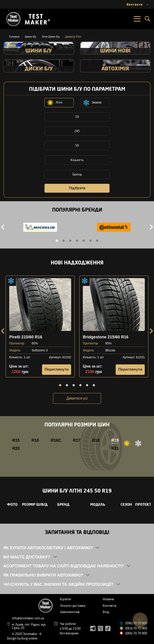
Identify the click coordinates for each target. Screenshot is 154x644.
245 (77, 131)
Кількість (77, 160)
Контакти (110, 606)
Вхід (106, 612)
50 (77, 145)
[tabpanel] (40, 228)
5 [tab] (84, 241)
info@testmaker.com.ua (28, 618)
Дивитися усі (77, 398)
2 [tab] (64, 241)
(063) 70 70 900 (136, 628)
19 (77, 117)
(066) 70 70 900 (136, 633)
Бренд (77, 174)
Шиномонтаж (70, 612)
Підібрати (77, 188)
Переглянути (57, 369)
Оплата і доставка (73, 606)
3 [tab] (70, 241)
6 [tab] (90, 241)
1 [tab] (57, 241)
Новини (108, 599)
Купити (65, 599)
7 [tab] (97, 241)
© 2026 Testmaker (25, 634)
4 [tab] (77, 241)
